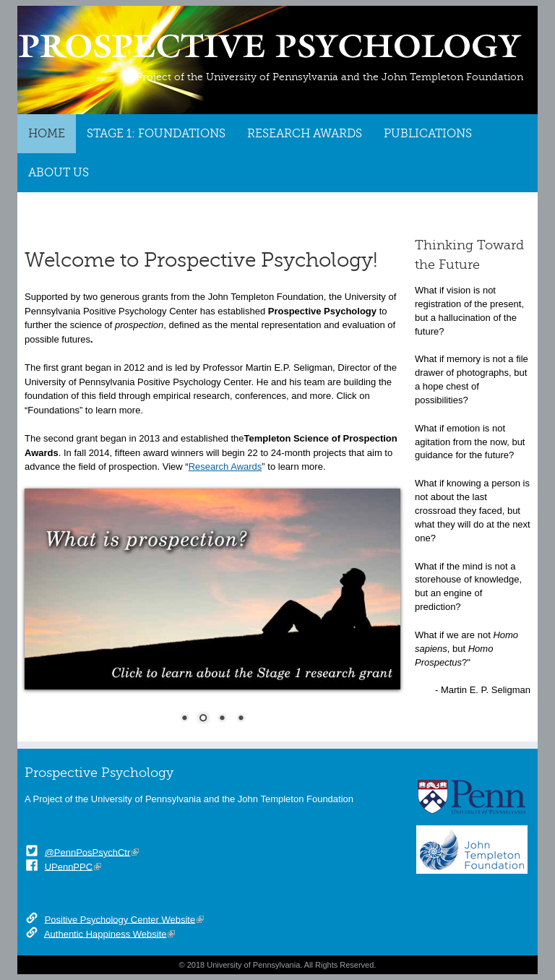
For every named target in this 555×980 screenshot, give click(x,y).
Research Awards (305, 134)
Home (47, 134)
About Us (59, 173)
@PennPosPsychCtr (88, 852)
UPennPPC (69, 866)
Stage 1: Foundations (156, 134)
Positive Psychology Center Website (120, 919)
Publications (428, 134)
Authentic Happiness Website (106, 933)
